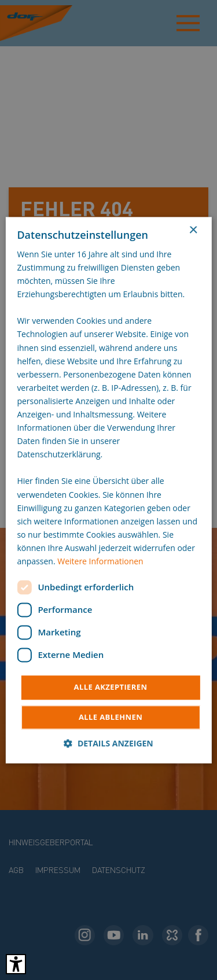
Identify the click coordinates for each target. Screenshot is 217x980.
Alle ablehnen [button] (111, 717)
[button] (108, 743)
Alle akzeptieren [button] (111, 687)
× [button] (193, 230)
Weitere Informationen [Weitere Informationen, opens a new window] (100, 561)
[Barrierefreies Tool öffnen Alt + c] (16, 964)
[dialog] (108, 490)
